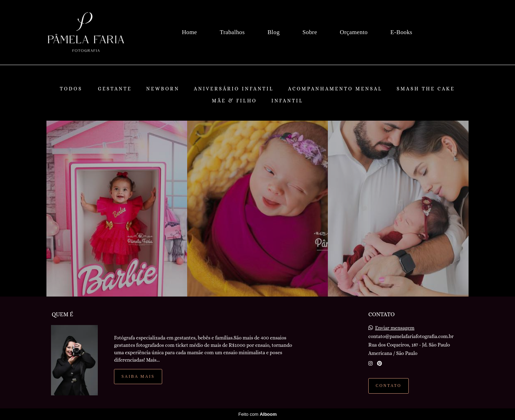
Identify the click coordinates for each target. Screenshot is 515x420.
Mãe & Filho (234, 101)
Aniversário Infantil (234, 89)
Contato (389, 386)
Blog (274, 32)
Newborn (163, 89)
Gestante (115, 89)
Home (189, 32)
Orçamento (354, 32)
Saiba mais (138, 377)
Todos (71, 89)
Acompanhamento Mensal (335, 89)
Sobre (310, 32)
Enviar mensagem (395, 328)
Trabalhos (232, 32)
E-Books (401, 32)
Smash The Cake (426, 89)
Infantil (287, 101)
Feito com (257, 414)
